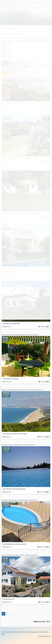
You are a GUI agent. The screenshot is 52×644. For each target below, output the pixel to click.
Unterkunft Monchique (29, 445)
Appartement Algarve (20, 335)
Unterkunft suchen (13, 632)
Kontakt (27, 632)
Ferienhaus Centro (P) (19, 390)
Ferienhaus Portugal (7, 390)
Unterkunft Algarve (18, 445)
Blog (3, 634)
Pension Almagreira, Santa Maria (29, 555)
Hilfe (22, 632)
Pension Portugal (6, 555)
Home (4, 632)
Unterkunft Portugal (7, 445)
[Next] (14, 614)
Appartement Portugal (8, 335)
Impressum (35, 632)
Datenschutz (44, 632)
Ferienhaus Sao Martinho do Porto (34, 390)
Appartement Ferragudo (32, 335)
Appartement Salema (32, 500)
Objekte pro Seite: (42, 622)
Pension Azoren (16, 555)
